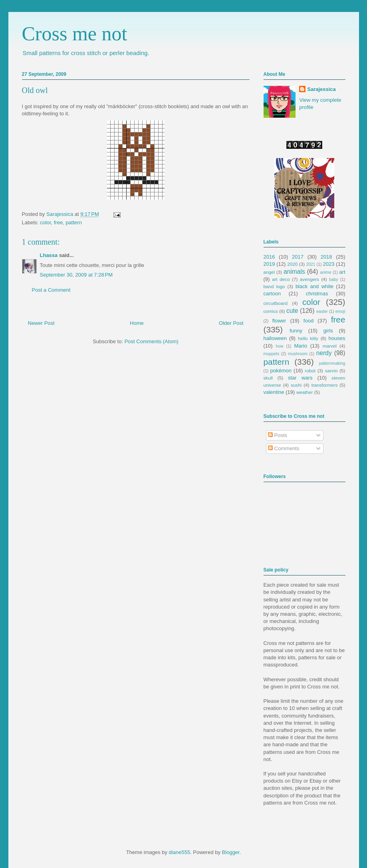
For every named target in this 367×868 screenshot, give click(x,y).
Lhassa (49, 255)
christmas (317, 294)
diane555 (180, 852)
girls (328, 331)
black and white (314, 286)
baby (334, 280)
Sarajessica (61, 214)
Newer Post (41, 323)
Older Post (231, 323)
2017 (298, 257)
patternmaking (332, 363)
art (342, 272)
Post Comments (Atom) (152, 341)
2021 (311, 264)
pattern (73, 222)
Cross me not (75, 34)
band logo (274, 286)
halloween (275, 338)
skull (268, 378)
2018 (326, 257)
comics (271, 311)
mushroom (298, 354)
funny (296, 331)
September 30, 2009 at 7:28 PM (76, 275)
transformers (325, 385)
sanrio (331, 371)
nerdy (324, 353)
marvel (330, 346)
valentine (274, 392)
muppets (272, 354)
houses (337, 338)
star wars (300, 378)
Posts (278, 435)
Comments (284, 448)
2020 (292, 264)
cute (292, 311)
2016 (269, 257)
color (45, 222)
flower (279, 321)
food (308, 321)
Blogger (231, 852)
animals (294, 272)
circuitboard (276, 303)
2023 (329, 264)
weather (305, 392)
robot (310, 371)
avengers (309, 279)
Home (137, 323)
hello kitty (308, 338)
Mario (301, 346)
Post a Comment (51, 290)
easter (322, 311)
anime (325, 272)
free (58, 222)
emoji (340, 311)
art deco (281, 279)
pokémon (281, 371)
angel (269, 272)
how (279, 346)
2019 (269, 264)
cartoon (272, 294)
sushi (296, 385)
